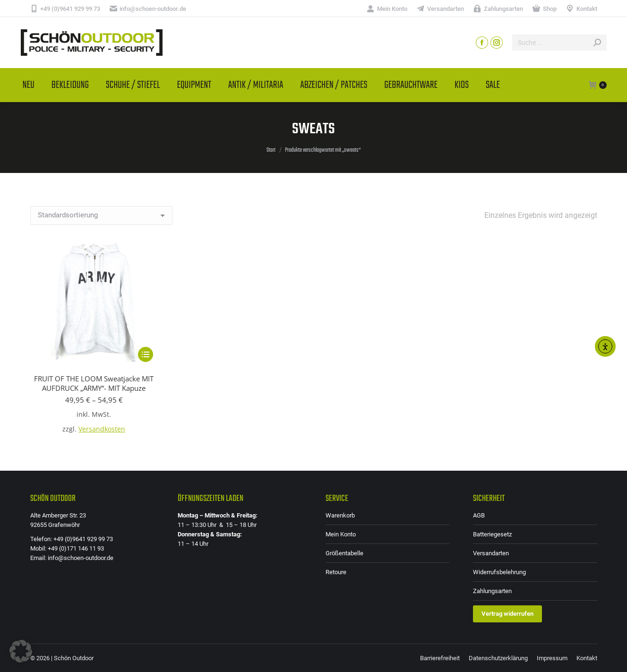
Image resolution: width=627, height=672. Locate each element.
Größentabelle (344, 553)
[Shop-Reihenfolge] (101, 215)
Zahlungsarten (492, 591)
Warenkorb (340, 515)
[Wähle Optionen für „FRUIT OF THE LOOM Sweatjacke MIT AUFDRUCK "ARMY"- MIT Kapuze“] (146, 354)
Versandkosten (102, 429)
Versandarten (491, 553)
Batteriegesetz (492, 534)
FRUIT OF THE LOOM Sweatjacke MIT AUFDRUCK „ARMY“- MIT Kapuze (94, 383)
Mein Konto (341, 534)
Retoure (336, 572)
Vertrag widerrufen (507, 614)
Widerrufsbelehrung (499, 572)
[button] (21, 651)
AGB (479, 515)
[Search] (559, 43)
